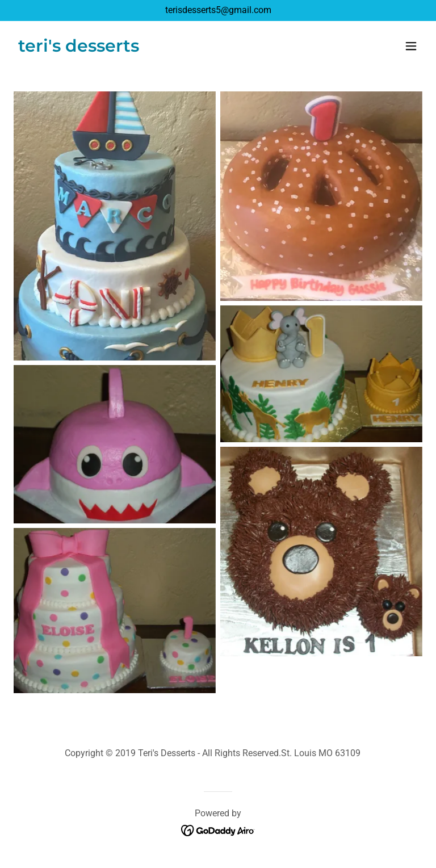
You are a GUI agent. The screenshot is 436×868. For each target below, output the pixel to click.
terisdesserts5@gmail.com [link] (218, 10)
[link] (79, 49)
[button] (411, 46)
